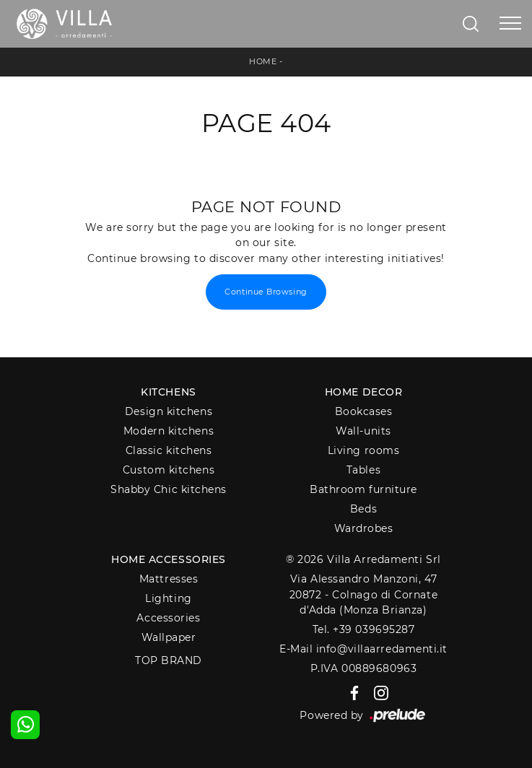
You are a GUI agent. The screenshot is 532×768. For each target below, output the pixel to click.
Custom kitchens (169, 470)
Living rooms (364, 450)
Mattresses (169, 579)
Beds (363, 509)
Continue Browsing (266, 292)
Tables (363, 470)
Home (263, 61)
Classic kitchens (169, 450)
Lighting (168, 598)
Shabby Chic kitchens (169, 489)
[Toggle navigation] (510, 24)
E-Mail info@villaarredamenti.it (363, 649)
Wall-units (363, 431)
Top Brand (169, 660)
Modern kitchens (169, 431)
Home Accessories (169, 559)
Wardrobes (364, 528)
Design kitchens (169, 411)
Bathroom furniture (363, 489)
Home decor (364, 392)
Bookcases (364, 411)
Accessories (168, 618)
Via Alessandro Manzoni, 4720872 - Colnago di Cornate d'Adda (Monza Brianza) (363, 594)
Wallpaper (169, 637)
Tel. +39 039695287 (364, 629)
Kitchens (168, 392)
